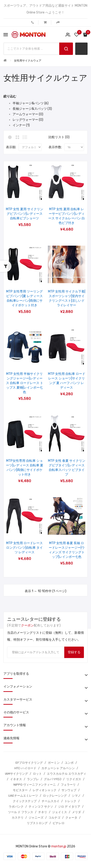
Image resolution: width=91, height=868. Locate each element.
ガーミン (54, 763)
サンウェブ (69, 790)
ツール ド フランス (21, 812)
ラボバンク (16, 807)
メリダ (76, 812)
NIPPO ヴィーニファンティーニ (35, 785)
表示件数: (55, 147)
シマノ (76, 796)
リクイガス (74, 779)
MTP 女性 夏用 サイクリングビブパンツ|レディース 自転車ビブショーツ (25, 214)
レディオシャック (45, 790)
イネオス (16, 779)
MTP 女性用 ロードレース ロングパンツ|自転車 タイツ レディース (24, 548)
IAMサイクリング (16, 774)
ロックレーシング (55, 796)
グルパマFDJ (53, 779)
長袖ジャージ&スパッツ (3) (32, 109)
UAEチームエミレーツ (23, 796)
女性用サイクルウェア (28, 61)
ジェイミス (60, 812)
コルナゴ (54, 818)
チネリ (43, 812)
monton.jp (59, 846)
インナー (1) (21, 125)
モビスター (20, 790)
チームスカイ (51, 801)
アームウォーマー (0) (28, 114)
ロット (37, 774)
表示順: (11, 147)
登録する (74, 652)
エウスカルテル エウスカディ (67, 774)
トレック (70, 801)
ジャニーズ (36, 818)
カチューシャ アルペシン (58, 768)
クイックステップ (25, 801)
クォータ (71, 818)
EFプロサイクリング (29, 763)
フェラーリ (68, 785)
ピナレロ (59, 823)
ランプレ (33, 779)
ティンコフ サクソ (41, 807)
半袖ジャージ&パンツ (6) (31, 103)
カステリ (18, 818)
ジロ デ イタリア (69, 807)
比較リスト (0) (59, 137)
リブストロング (37, 823)
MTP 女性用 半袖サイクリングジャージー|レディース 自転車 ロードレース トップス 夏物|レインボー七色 (25, 383)
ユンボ (69, 763)
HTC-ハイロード (25, 768)
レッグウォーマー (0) (28, 120)
